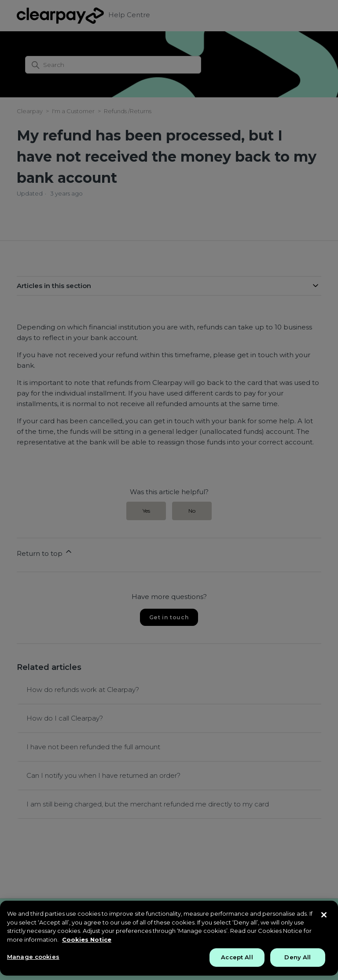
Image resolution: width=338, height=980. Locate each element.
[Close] (324, 915)
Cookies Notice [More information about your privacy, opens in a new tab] (87, 939)
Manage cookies (33, 957)
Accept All (237, 957)
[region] (169, 938)
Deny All (298, 957)
